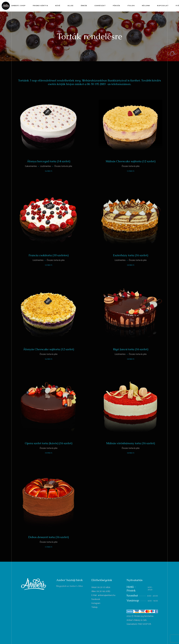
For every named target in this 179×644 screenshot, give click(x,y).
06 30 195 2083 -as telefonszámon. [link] (109, 84)
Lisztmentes (46, 166)
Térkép (94, 607)
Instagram (96, 603)
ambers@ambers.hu (107, 595)
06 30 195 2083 (103, 591)
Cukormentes (31, 166)
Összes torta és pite (63, 166)
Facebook (96, 599)
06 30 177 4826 (104, 587)
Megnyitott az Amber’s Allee (70, 586)
